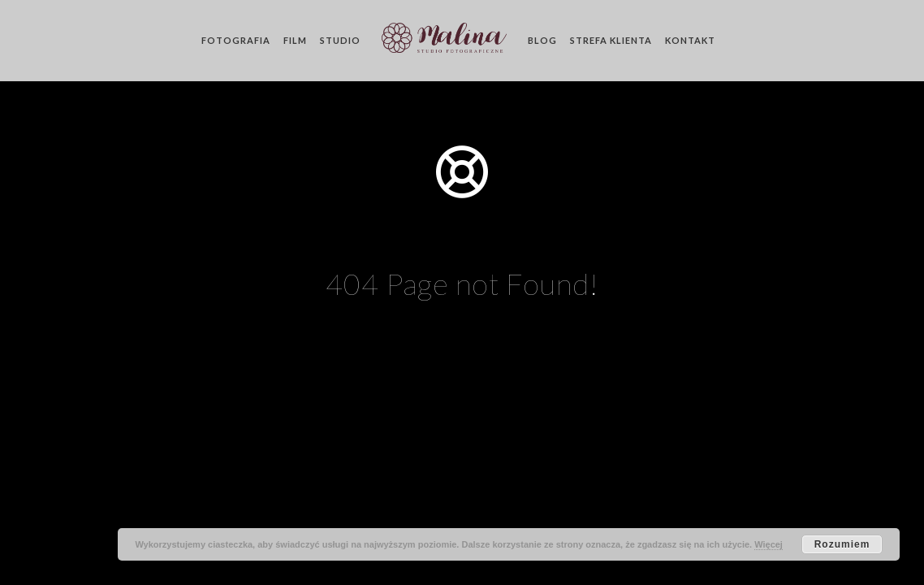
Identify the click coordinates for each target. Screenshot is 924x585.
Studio (340, 40)
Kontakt (690, 40)
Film (295, 40)
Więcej (769, 544)
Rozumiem (842, 544)
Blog (542, 40)
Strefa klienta (611, 40)
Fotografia (236, 40)
